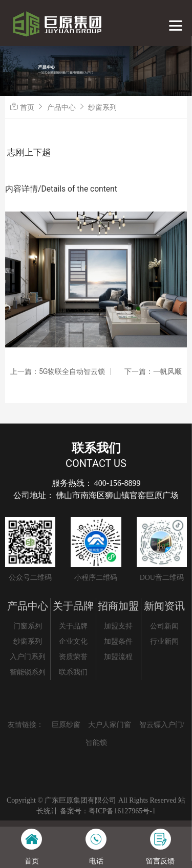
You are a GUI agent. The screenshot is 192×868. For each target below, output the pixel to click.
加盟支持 (118, 626)
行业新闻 (164, 641)
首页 (27, 107)
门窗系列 (28, 626)
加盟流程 (118, 657)
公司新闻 (164, 626)
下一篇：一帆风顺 (153, 371)
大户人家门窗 (110, 725)
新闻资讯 (164, 606)
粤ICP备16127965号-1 (122, 811)
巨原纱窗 (66, 725)
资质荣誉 (73, 657)
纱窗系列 (102, 107)
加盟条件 (118, 641)
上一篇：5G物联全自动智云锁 (58, 371)
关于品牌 (73, 606)
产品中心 (61, 107)
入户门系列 (28, 657)
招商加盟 (118, 606)
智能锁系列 (28, 672)
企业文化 (73, 641)
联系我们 (73, 672)
